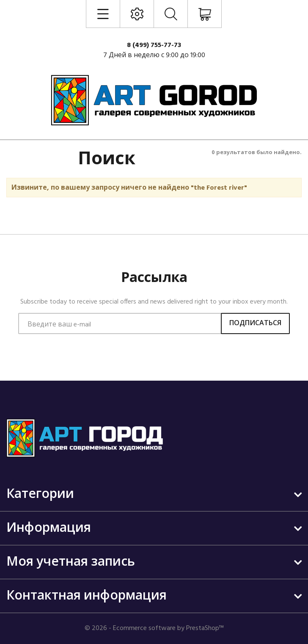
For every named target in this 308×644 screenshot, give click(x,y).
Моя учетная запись (71, 562)
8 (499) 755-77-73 (154, 45)
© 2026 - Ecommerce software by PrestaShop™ (154, 628)
